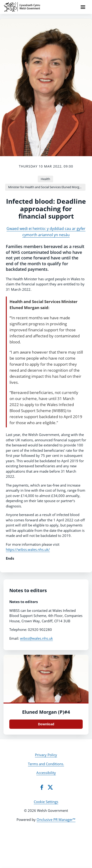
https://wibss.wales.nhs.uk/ (28, 549)
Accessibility (46, 773)
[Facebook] (42, 787)
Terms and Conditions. (46, 764)
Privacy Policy (46, 755)
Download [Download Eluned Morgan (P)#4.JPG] (46, 724)
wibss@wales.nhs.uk (36, 638)
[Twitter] (50, 787)
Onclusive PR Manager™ (56, 820)
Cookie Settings (46, 802)
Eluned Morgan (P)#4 (46, 712)
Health (45, 179)
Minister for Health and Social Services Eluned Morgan (45, 187)
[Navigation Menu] (83, 7)
